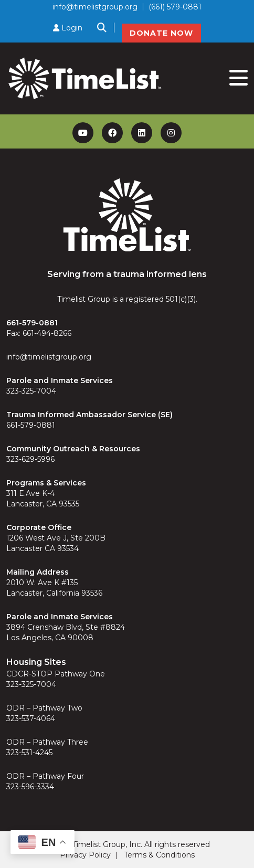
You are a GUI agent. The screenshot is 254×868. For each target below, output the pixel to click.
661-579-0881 (31, 425)
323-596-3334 (30, 787)
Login (68, 28)
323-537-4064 (31, 718)
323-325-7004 (31, 391)
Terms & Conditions (159, 855)
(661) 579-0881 (175, 7)
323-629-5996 (30, 459)
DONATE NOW (161, 33)
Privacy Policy (85, 855)
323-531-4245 (29, 753)
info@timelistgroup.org (95, 7)
